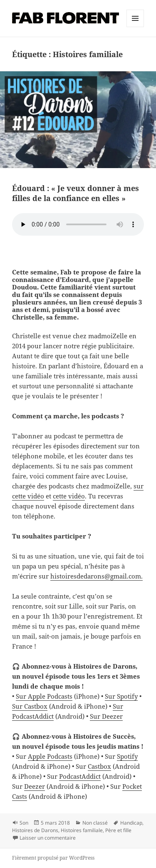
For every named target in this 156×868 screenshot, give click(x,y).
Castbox (99, 766)
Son (24, 823)
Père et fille (118, 830)
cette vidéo (69, 496)
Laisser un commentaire (48, 838)
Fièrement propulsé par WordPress (53, 858)
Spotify (127, 756)
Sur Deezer (106, 716)
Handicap (131, 823)
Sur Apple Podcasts (44, 696)
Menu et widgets (135, 27)
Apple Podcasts (50, 756)
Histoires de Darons (35, 830)
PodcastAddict (80, 776)
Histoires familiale (82, 830)
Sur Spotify (121, 696)
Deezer (35, 786)
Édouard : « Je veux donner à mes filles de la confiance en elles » (76, 193)
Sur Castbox (30, 706)
